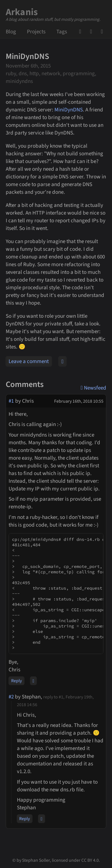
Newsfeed (104, 32)
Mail (93, 32)
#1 (11, 401)
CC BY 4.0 (90, 860)
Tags (62, 32)
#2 (11, 697)
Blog (11, 32)
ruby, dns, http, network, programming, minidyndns (51, 78)
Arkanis (22, 12)
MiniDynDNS (69, 110)
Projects (36, 32)
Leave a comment (29, 361)
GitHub (82, 32)
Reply (16, 681)
